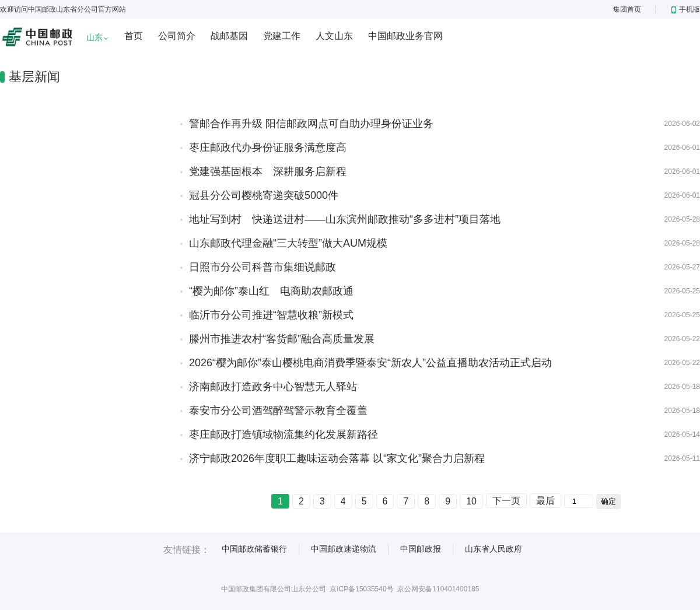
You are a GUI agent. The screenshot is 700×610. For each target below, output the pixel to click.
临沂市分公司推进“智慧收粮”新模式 (271, 315)
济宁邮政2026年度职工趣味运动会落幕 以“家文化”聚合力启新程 (337, 458)
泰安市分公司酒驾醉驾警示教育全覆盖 (278, 411)
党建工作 (282, 36)
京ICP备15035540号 (361, 589)
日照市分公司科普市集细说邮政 (262, 267)
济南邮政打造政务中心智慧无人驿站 (273, 387)
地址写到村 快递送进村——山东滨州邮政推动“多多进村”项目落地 (345, 219)
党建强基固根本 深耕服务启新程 (268, 171)
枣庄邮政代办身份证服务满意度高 (268, 148)
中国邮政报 (421, 549)
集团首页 (627, 9)
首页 (134, 36)
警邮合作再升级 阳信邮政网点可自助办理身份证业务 (311, 124)
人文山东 (334, 36)
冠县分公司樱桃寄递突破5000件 (264, 195)
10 (471, 501)
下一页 (506, 501)
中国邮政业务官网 (405, 36)
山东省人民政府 (494, 549)
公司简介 (177, 36)
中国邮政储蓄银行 (254, 549)
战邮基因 (229, 36)
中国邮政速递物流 (344, 549)
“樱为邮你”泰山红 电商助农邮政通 (271, 291)
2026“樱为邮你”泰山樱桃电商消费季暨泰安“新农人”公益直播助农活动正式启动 (370, 363)
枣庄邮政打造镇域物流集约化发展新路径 (283, 434)
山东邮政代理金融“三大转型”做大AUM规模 (288, 243)
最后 (545, 501)
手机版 (686, 9)
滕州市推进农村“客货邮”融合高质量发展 (282, 339)
